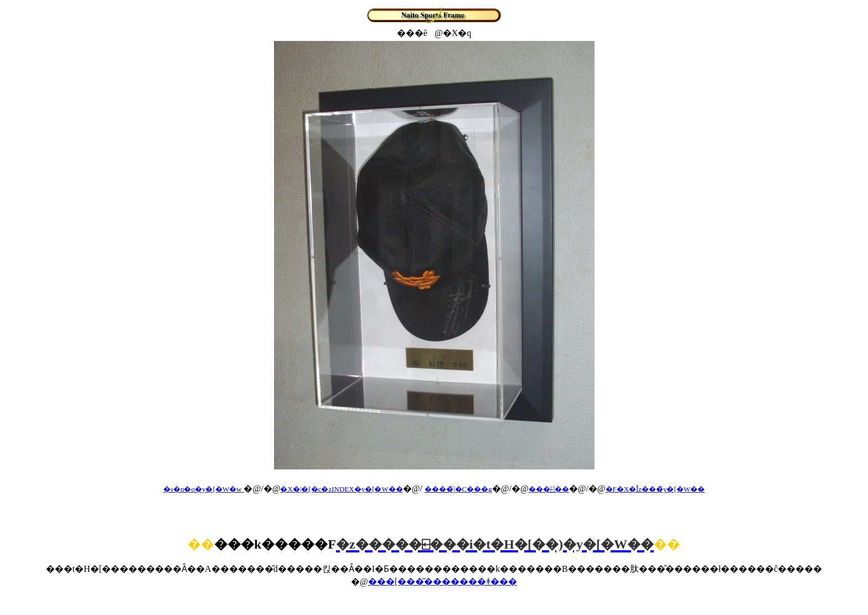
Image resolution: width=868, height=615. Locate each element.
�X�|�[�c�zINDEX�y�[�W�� (341, 489)
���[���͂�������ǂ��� (443, 582)
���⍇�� (549, 489)
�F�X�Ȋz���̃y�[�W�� (655, 489)
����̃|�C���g (458, 489)
